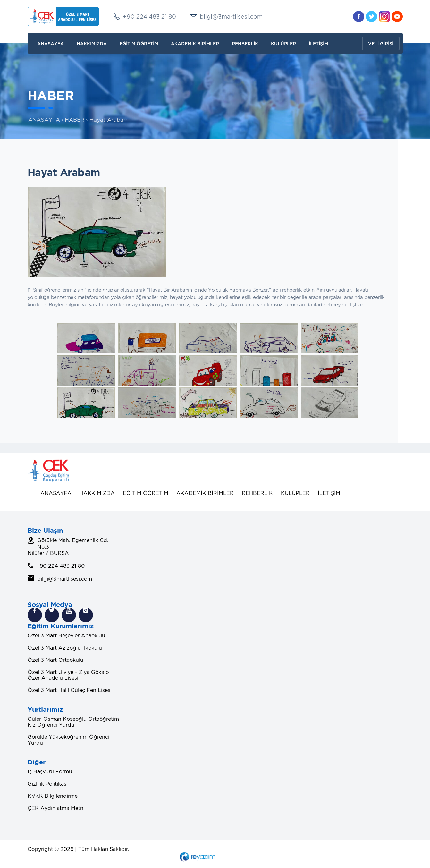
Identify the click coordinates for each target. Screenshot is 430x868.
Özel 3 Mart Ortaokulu (55, 660)
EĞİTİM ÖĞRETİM (139, 43)
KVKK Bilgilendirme (53, 796)
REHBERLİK (245, 43)
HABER (75, 120)
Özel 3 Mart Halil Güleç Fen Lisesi (70, 690)
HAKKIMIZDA (92, 43)
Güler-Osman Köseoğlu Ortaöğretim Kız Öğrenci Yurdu (73, 722)
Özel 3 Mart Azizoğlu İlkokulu (65, 648)
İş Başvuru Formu (50, 771)
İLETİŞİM (318, 43)
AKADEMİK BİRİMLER (195, 43)
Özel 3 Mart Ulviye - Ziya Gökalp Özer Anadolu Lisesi (68, 675)
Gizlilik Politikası (48, 784)
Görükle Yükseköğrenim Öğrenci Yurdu (68, 740)
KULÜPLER (283, 43)
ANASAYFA (51, 43)
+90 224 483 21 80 (149, 17)
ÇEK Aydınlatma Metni (56, 808)
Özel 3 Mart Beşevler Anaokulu (66, 635)
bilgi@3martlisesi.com (231, 17)
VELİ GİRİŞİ (381, 43)
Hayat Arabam (109, 120)
